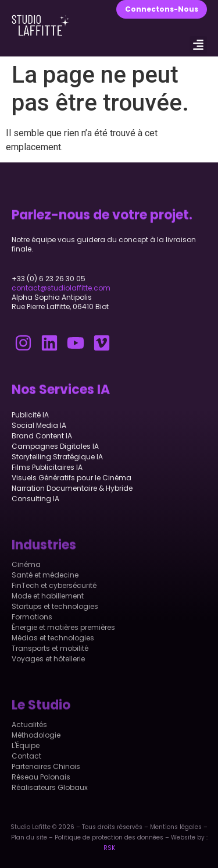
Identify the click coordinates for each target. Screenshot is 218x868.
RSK (109, 848)
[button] (198, 45)
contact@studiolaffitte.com (61, 288)
